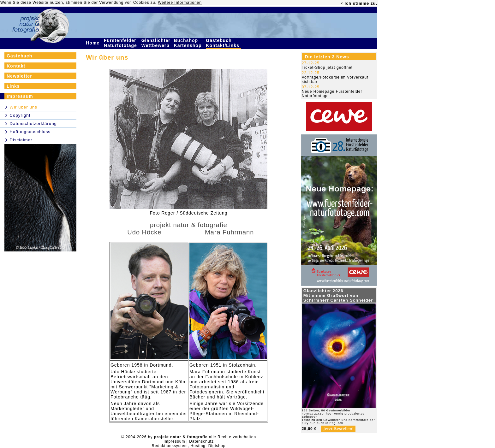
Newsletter (19, 76)
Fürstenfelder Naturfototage (121, 43)
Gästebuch (19, 56)
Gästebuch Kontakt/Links (223, 43)
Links (13, 86)
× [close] (342, 3)
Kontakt (16, 66)
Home (93, 43)
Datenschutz (201, 441)
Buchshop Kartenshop (189, 43)
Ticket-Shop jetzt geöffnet (327, 68)
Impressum (20, 96)
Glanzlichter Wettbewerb (156, 43)
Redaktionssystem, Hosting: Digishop (189, 446)
